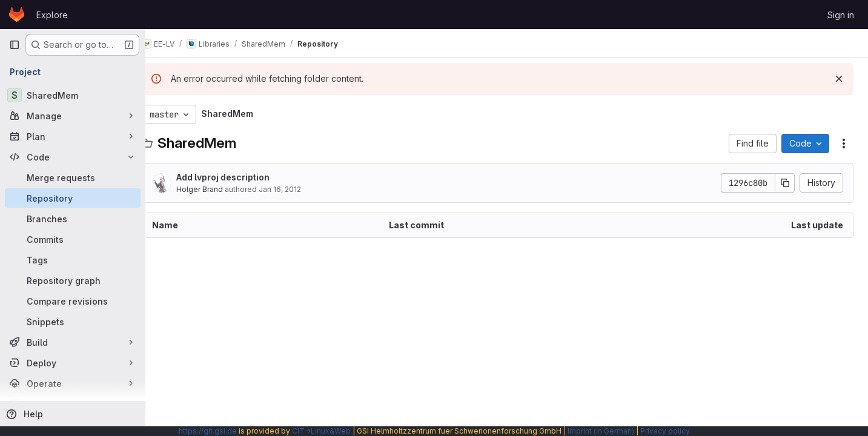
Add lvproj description (241, 177)
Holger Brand (218, 189)
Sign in (841, 15)
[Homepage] (17, 15)
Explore (52, 15)
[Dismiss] (839, 79)
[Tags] (73, 260)
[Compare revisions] (73, 301)
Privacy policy (665, 431)
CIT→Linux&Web (321, 431)
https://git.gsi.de (208, 431)
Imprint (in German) (601, 431)
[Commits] (73, 239)
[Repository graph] (73, 280)
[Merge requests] (73, 177)
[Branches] (73, 219)
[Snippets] (73, 322)
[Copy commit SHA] (785, 183)
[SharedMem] (73, 95)
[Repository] (73, 198)
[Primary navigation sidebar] (15, 45)
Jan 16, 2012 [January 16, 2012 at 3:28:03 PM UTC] (298, 189)
